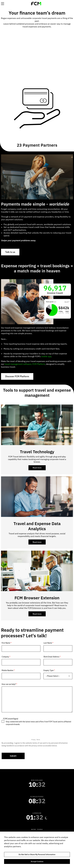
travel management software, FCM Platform (25, 364)
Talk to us (10, 252)
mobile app (46, 356)
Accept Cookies (37, 861)
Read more (39, 468)
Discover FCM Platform (17, 376)
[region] (37, 850)
